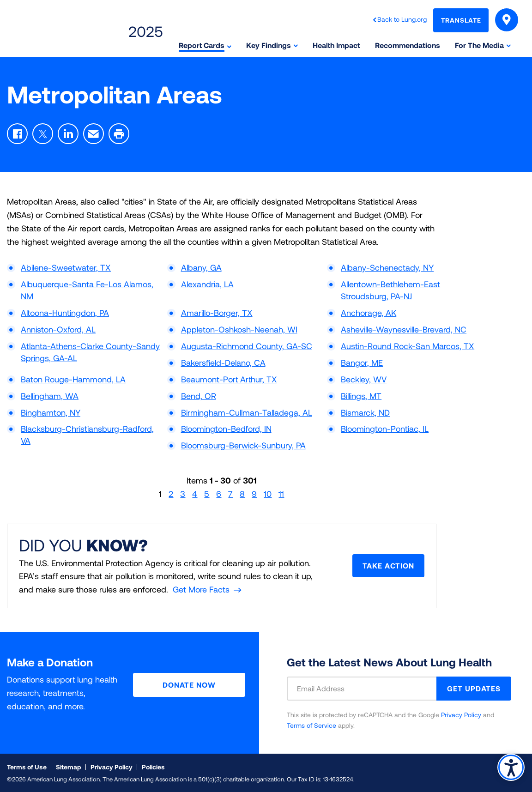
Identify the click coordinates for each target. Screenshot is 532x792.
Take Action (388, 565)
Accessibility (511, 767)
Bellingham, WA (50, 396)
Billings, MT (361, 396)
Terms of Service (311, 725)
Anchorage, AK (369, 313)
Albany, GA (201, 267)
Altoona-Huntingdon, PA (65, 313)
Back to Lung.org (402, 19)
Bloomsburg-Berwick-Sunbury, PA (243, 445)
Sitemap (69, 767)
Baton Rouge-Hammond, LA (73, 379)
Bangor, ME (362, 363)
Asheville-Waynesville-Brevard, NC (404, 329)
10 (268, 494)
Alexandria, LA (207, 284)
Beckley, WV (364, 379)
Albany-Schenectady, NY (387, 267)
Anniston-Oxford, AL (58, 329)
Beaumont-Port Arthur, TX (229, 379)
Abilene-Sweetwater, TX (66, 267)
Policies (153, 767)
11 (281, 494)
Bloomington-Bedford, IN (226, 429)
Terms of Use (27, 767)
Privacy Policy (461, 715)
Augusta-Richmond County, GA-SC (247, 346)
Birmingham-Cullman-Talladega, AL (247, 412)
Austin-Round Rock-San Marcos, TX (408, 346)
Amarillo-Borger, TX (217, 313)
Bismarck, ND (365, 412)
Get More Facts (201, 589)
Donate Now (189, 685)
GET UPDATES (474, 688)
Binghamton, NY (51, 412)
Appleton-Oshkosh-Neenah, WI (239, 329)
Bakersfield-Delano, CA (223, 363)
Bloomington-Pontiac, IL (385, 429)
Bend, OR (199, 396)
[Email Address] (367, 689)
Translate (461, 20)
